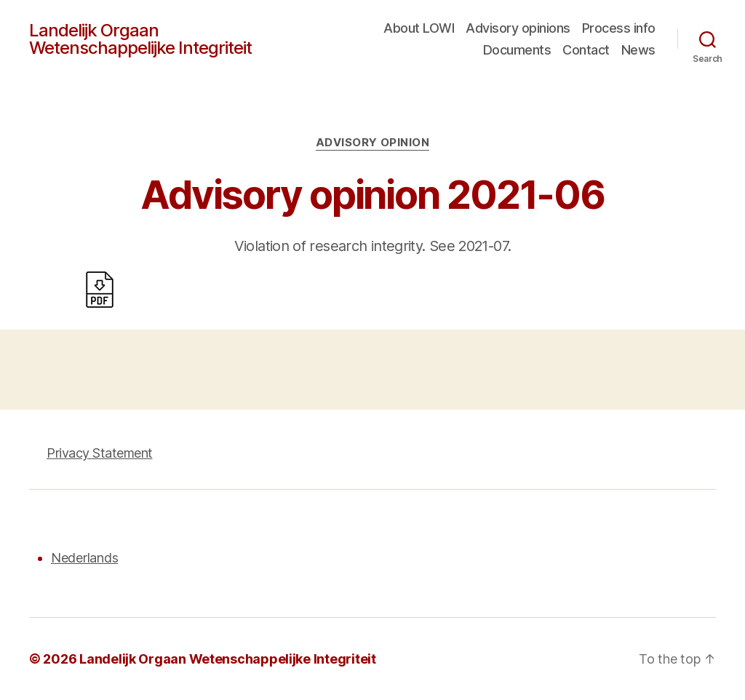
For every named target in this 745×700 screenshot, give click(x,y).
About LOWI (419, 28)
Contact (586, 50)
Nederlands (84, 558)
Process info (619, 28)
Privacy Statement (100, 453)
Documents (517, 50)
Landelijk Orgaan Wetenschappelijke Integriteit (140, 39)
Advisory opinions (518, 28)
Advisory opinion (373, 143)
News (638, 50)
